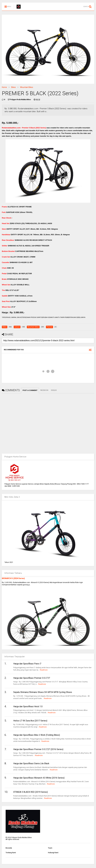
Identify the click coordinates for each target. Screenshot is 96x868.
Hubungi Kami (53, 853)
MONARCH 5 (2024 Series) (13, 578)
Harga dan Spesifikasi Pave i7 (27, 664)
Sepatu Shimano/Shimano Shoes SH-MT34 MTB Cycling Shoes (43, 692)
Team (50, 848)
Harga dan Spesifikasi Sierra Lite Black (31, 763)
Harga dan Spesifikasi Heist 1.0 (28, 706)
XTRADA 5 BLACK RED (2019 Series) (31, 792)
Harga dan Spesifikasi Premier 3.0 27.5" (32, 678)
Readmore (44, 670)
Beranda (9, 848)
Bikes (14, 87)
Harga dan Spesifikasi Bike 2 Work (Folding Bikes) (37, 735)
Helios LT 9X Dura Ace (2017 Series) (30, 721)
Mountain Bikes (27, 87)
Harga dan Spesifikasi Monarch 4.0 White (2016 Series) (39, 778)
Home (4, 87)
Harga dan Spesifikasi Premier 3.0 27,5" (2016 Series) (38, 749)
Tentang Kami (11, 853)
